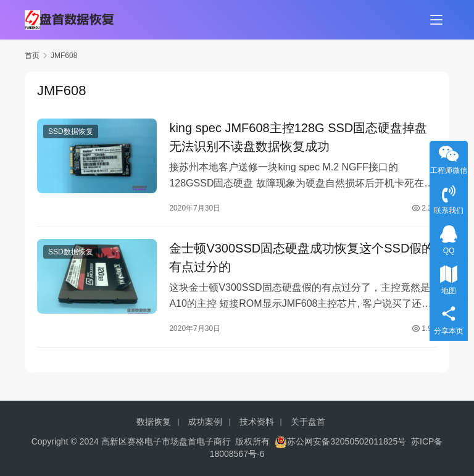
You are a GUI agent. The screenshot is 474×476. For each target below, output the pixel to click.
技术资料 (257, 422)
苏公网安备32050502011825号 (340, 441)
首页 (32, 56)
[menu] (436, 20)
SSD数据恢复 (71, 132)
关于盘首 (308, 422)
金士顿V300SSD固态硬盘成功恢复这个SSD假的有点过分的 (301, 260)
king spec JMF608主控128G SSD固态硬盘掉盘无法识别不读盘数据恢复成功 (298, 138)
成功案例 (205, 422)
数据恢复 (154, 422)
